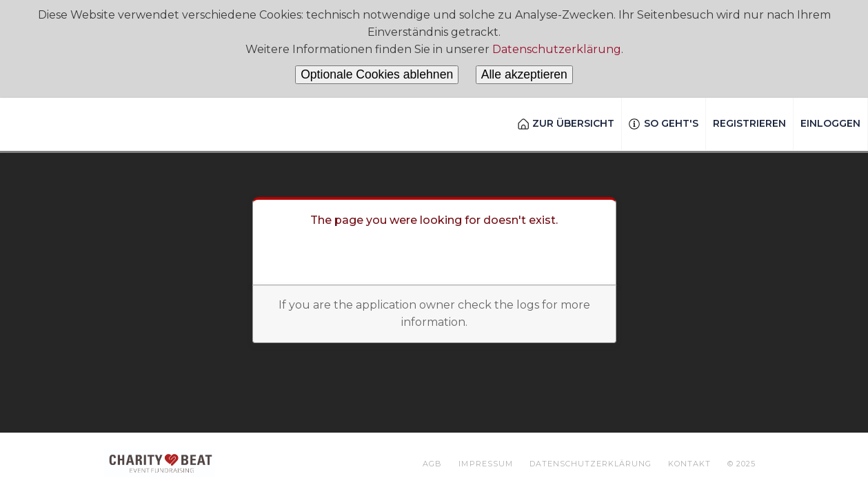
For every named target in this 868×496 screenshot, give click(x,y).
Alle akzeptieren (524, 74)
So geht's (664, 123)
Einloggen (830, 123)
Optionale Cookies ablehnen (377, 74)
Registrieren (749, 123)
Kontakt (689, 464)
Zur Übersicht (566, 123)
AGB (432, 464)
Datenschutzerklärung (557, 49)
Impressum (485, 464)
